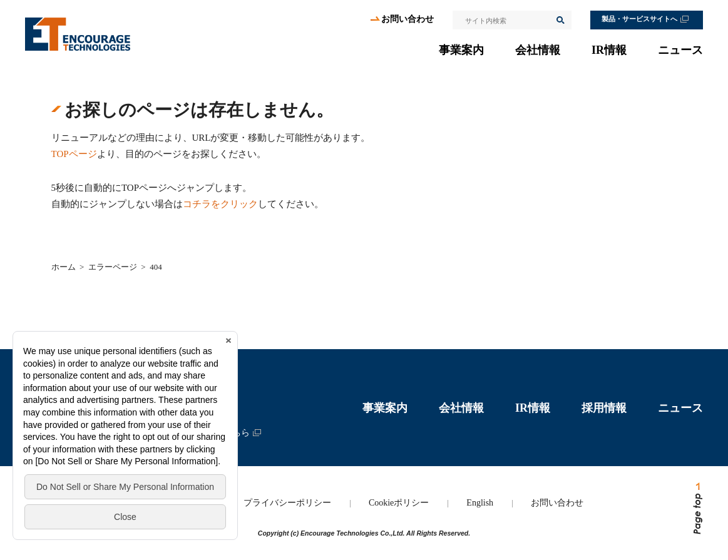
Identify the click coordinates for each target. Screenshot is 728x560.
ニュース (680, 50)
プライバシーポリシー (287, 503)
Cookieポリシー (399, 503)
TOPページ (74, 154)
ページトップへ (697, 509)
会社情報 (538, 50)
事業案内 (461, 50)
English (480, 503)
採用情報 (604, 408)
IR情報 (609, 50)
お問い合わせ (408, 19)
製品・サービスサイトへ (639, 19)
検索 (560, 20)
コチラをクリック (220, 204)
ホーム (64, 267)
